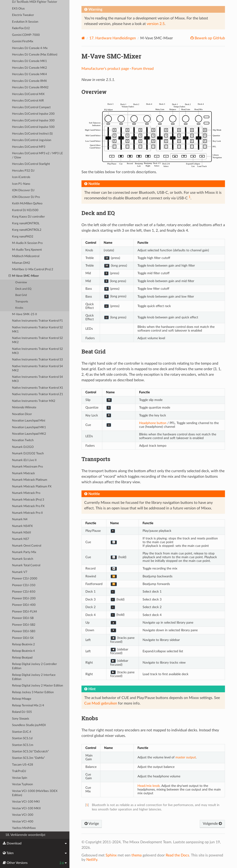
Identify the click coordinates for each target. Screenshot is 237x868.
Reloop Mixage (22, 699)
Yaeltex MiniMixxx (24, 828)
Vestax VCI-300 (23, 815)
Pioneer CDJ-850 (24, 592)
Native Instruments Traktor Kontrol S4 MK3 (37, 379)
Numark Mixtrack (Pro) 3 (28, 500)
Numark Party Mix (24, 552)
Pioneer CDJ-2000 (25, 579)
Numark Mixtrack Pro (26, 493)
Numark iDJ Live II (24, 460)
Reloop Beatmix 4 (23, 651)
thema (137, 855)
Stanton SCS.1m (23, 745)
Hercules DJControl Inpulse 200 (33, 114)
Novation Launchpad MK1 (29, 427)
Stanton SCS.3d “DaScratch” (30, 752)
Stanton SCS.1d (22, 738)
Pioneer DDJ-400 (24, 605)
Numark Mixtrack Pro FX (28, 506)
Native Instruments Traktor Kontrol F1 (37, 321)
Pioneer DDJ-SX (23, 638)
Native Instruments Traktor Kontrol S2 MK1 (37, 330)
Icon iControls (21, 177)
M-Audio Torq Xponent (27, 250)
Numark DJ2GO (23, 447)
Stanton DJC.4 (22, 732)
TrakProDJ (19, 771)
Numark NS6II (22, 533)
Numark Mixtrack (23, 473)
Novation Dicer (22, 414)
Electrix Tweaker (23, 15)
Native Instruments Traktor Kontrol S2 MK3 (37, 351)
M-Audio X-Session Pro (27, 243)
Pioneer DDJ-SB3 (24, 631)
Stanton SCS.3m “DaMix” (28, 758)
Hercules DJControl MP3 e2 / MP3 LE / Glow (37, 155)
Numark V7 (20, 572)
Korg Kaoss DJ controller (28, 217)
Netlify (92, 860)
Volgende (212, 824)
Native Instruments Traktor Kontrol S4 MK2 (37, 368)
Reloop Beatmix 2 (23, 645)
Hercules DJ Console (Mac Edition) (35, 55)
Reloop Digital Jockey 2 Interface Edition (34, 677)
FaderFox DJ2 (21, 28)
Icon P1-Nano (21, 184)
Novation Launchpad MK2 (29, 434)
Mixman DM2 (21, 263)
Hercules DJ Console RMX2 (30, 88)
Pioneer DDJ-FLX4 (25, 612)
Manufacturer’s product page (105, 69)
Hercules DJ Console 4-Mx (30, 48)
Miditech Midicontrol (26, 256)
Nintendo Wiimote (24, 408)
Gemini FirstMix (23, 42)
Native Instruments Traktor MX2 (34, 401)
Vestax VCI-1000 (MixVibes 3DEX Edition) (35, 793)
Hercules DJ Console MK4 (30, 74)
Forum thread (143, 69)
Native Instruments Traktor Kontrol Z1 (38, 394)
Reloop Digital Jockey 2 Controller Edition (34, 666)
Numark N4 (20, 519)
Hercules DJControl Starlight (31, 164)
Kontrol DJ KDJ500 (25, 210)
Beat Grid (21, 295)
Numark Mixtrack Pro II (27, 513)
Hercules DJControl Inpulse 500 (33, 127)
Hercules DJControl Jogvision (32, 140)
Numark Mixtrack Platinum (30, 480)
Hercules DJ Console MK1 (30, 61)
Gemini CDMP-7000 (26, 35)
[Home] (83, 38)
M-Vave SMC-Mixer (24, 276)
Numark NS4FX (22, 526)
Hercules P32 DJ (23, 171)
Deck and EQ (23, 289)
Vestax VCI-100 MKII (26, 808)
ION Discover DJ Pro (26, 197)
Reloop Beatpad (22, 658)
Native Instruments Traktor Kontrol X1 (38, 388)
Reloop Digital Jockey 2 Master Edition (37, 686)
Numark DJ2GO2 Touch (28, 454)
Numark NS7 (21, 539)
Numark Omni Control (27, 546)
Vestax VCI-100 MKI (26, 802)
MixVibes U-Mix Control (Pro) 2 (33, 269)
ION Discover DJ (23, 190)
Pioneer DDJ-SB (23, 618)
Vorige (92, 824)
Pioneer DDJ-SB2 (24, 625)
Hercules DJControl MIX (28, 94)
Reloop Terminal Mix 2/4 (28, 706)
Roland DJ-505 (22, 712)
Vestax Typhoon (22, 784)
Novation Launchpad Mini (29, 421)
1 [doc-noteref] (190, 197)
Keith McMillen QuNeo (27, 204)
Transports (22, 302)
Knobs (19, 308)
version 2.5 (156, 24)
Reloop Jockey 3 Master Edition (33, 692)
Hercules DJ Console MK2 (30, 68)
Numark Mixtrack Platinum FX (32, 487)
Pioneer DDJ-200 (24, 599)
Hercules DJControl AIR (28, 101)
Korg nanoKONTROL (26, 223)
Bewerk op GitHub (209, 38)
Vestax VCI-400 (23, 822)
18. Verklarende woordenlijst (25, 835)
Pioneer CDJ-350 (24, 585)
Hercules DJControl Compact (31, 107)
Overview (21, 282)
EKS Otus (18, 9)
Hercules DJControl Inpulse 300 (33, 121)
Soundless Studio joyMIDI (29, 725)
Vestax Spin (20, 778)
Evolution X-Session (25, 22)
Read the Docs (177, 855)
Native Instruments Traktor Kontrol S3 (37, 360)
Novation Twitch (23, 440)
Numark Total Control (26, 565)
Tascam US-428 (23, 765)
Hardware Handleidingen (113, 38)
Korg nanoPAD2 (23, 237)
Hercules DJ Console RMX (29, 81)
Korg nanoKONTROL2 (27, 230)
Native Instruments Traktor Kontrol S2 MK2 (37, 340)
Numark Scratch (23, 559)
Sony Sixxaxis (21, 719)
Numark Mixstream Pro (27, 467)
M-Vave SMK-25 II (25, 314)
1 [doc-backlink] (87, 805)
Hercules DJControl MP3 (29, 147)
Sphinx (111, 855)
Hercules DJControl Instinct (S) (32, 134)
